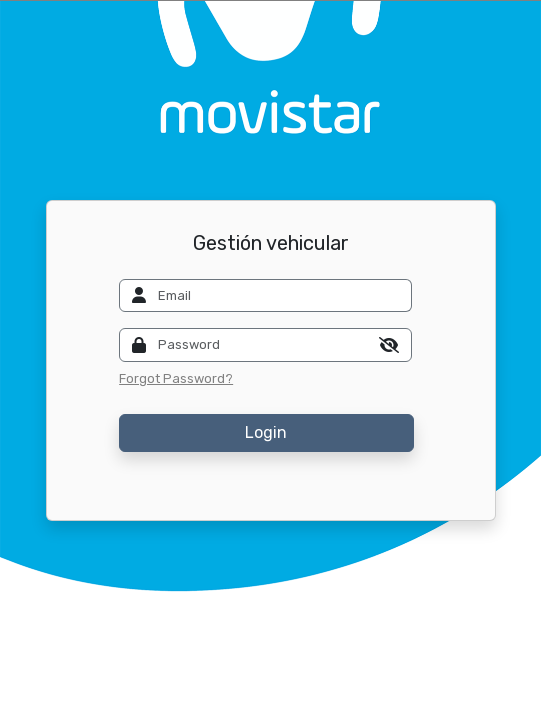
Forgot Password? (176, 378)
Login (266, 432)
